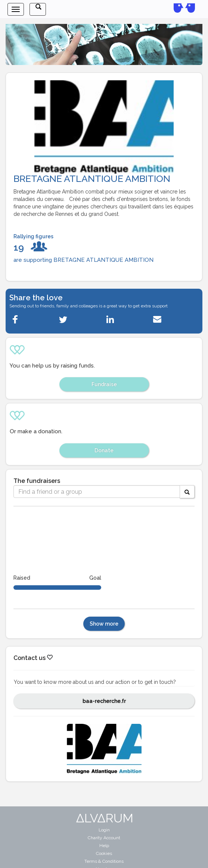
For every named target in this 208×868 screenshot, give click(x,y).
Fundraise (104, 384)
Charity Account (104, 838)
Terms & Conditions (104, 861)
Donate (104, 450)
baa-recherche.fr (104, 701)
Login (104, 830)
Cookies (104, 853)
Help (104, 846)
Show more (104, 624)
